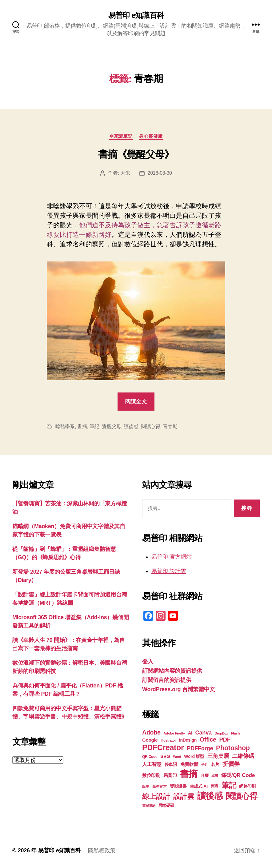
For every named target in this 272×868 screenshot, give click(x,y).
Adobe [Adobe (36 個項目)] (151, 732)
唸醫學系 (65, 426)
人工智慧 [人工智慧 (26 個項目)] (152, 764)
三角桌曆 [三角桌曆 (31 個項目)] (218, 756)
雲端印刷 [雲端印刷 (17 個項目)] (149, 806)
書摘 (82, 426)
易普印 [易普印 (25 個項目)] (170, 775)
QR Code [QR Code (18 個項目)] (150, 757)
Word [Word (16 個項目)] (177, 757)
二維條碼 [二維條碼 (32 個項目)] (243, 756)
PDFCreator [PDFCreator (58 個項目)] (163, 747)
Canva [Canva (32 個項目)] (203, 733)
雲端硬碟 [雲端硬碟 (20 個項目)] (166, 805)
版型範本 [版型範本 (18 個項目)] (160, 786)
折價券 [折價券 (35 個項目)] (231, 764)
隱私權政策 (102, 850)
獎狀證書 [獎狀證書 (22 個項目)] (178, 786)
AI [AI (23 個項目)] (190, 733)
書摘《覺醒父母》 (136, 154)
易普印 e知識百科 (136, 15)
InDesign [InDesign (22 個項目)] (188, 740)
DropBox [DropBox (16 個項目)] (221, 733)
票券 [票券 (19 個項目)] (215, 786)
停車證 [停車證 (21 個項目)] (171, 764)
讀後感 (131, 426)
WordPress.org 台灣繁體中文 (178, 689)
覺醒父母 (112, 426)
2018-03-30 (160, 173)
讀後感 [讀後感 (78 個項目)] (210, 796)
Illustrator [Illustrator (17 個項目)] (168, 740)
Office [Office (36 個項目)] (208, 739)
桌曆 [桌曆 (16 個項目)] (215, 776)
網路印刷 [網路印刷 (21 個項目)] (248, 786)
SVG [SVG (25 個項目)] (165, 756)
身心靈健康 (151, 136)
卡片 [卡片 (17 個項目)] (204, 765)
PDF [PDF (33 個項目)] (225, 740)
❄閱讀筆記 (121, 136)
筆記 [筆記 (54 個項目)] (229, 785)
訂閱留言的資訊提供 (167, 680)
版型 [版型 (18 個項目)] (146, 786)
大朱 (125, 173)
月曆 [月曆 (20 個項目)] (204, 776)
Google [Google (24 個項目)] (150, 740)
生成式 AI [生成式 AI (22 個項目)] (199, 786)
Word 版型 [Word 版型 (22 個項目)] (194, 756)
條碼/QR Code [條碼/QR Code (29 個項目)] (238, 775)
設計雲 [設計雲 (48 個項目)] (184, 796)
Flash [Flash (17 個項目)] (236, 733)
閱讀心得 (151, 426)
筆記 (94, 426)
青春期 (170, 426)
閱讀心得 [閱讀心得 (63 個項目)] (242, 796)
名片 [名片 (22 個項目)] (215, 764)
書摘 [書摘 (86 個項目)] (189, 774)
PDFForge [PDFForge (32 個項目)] (200, 748)
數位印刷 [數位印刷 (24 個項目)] (151, 775)
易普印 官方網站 (172, 557)
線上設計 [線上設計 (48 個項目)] (156, 796)
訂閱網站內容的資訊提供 (172, 671)
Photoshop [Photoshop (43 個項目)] (233, 748)
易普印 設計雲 (169, 571)
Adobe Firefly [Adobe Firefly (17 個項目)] (174, 733)
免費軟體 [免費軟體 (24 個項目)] (189, 764)
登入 (148, 662)
